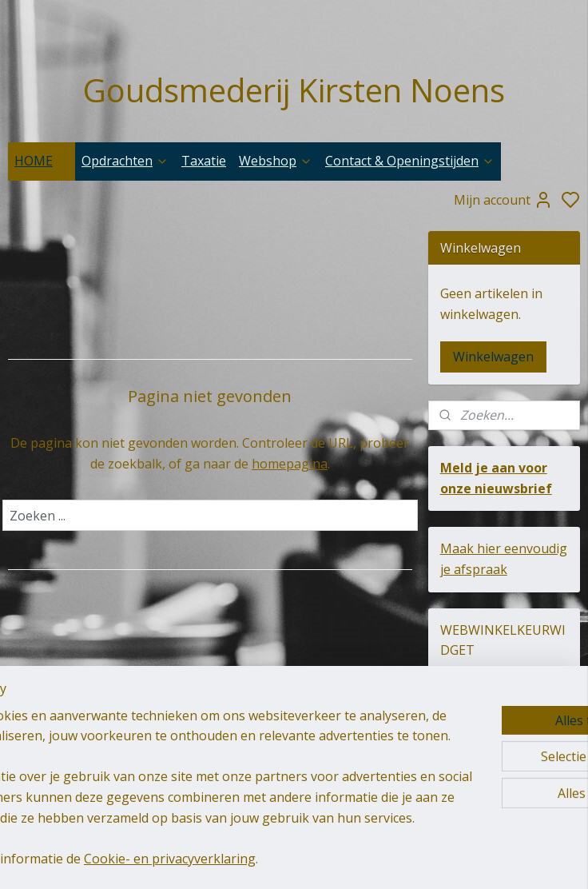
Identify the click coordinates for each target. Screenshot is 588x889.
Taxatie (204, 161)
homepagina (290, 464)
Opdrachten (125, 161)
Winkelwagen (493, 357)
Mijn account (503, 200)
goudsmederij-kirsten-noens (284, 751)
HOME (42, 161)
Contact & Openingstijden (410, 161)
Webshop (276, 161)
